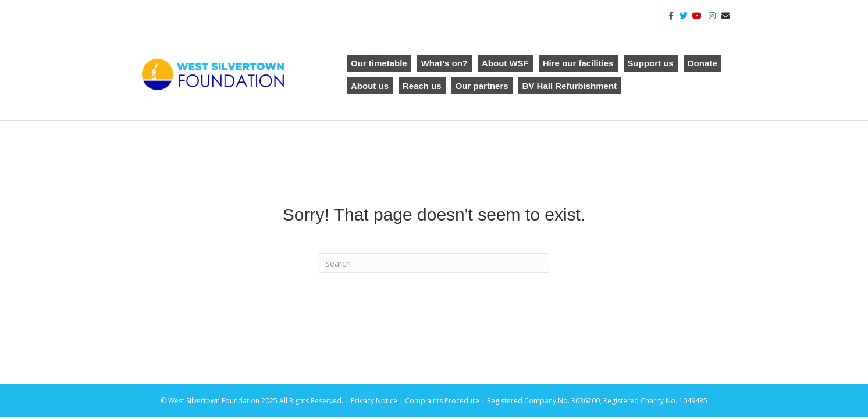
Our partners (482, 86)
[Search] (434, 263)
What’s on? (444, 63)
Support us (651, 63)
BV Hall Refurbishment (570, 86)
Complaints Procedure (442, 401)
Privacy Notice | (378, 401)
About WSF (505, 63)
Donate (702, 63)
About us (370, 86)
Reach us (422, 86)
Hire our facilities (578, 63)
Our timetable (379, 63)
